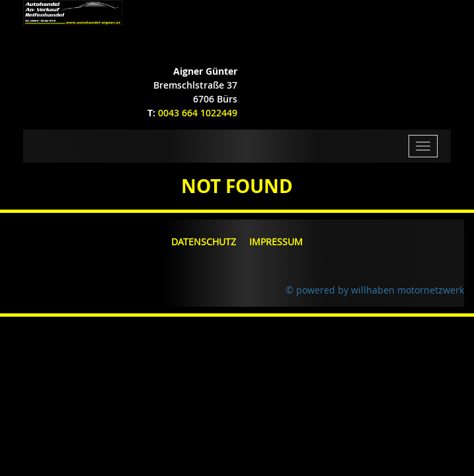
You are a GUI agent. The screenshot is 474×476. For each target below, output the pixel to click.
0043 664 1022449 (198, 113)
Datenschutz (204, 242)
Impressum (276, 242)
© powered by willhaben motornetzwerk (375, 290)
